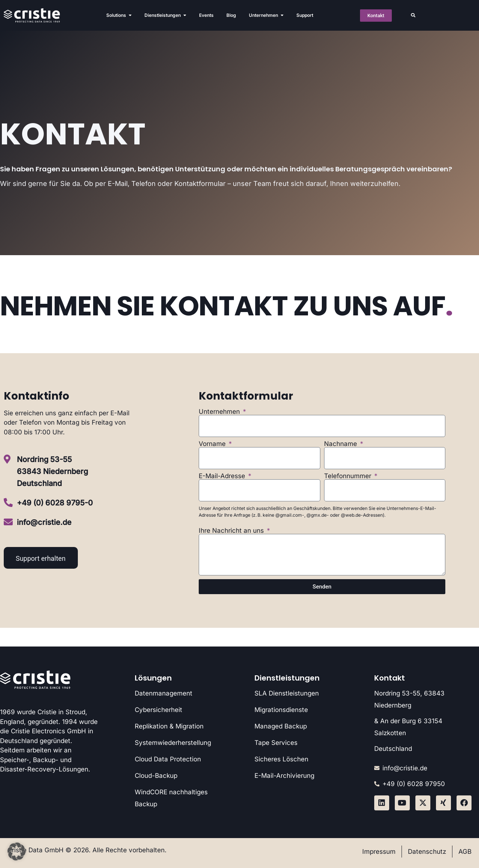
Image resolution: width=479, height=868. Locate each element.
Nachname (341, 444)
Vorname (213, 444)
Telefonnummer (349, 476)
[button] (413, 15)
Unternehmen (220, 412)
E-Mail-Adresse (223, 476)
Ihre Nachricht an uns (232, 531)
